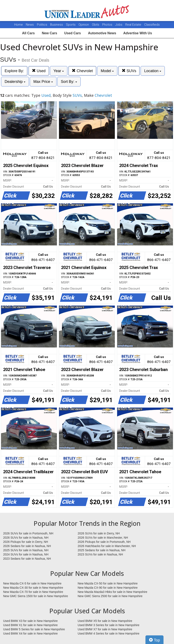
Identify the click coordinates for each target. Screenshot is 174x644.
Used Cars (73, 33)
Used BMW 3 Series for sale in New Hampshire (109, 625)
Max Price (43, 82)
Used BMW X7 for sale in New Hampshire (105, 629)
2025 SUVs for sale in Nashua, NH (26, 550)
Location (153, 71)
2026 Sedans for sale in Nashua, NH (27, 546)
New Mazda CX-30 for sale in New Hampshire (33, 588)
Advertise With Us (138, 33)
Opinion (84, 25)
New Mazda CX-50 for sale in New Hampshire (108, 583)
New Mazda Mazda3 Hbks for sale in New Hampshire (112, 592)
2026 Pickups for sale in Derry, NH (26, 542)
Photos (108, 25)
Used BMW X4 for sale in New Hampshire (30, 633)
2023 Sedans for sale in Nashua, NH (27, 559)
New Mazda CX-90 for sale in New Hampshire (108, 588)
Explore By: (14, 71)
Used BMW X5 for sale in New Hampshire (105, 621)
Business (57, 25)
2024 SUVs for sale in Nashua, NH (26, 554)
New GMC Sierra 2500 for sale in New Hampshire (110, 596)
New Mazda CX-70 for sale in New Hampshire (33, 592)
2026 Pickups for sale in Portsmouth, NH (104, 542)
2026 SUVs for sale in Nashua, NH (26, 538)
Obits (96, 25)
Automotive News (102, 33)
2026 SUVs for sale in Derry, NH (99, 533)
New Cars (49, 33)
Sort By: (69, 82)
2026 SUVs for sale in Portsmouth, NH (28, 533)
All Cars (28, 33)
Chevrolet (82, 71)
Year (59, 71)
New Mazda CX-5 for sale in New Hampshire (32, 583)
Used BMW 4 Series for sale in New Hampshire (109, 633)
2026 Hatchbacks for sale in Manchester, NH (107, 546)
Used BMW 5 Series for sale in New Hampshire (34, 629)
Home (19, 25)
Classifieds (152, 25)
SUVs (129, 71)
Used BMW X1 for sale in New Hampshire (30, 625)
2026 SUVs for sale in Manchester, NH (103, 538)
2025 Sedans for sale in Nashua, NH (101, 550)
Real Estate (134, 25)
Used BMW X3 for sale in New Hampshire (30, 621)
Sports (71, 25)
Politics (42, 25)
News (30, 25)
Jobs (119, 25)
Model (107, 71)
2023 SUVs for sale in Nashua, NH (100, 554)
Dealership (15, 82)
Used (39, 71)
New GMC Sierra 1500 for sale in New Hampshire (36, 596)
